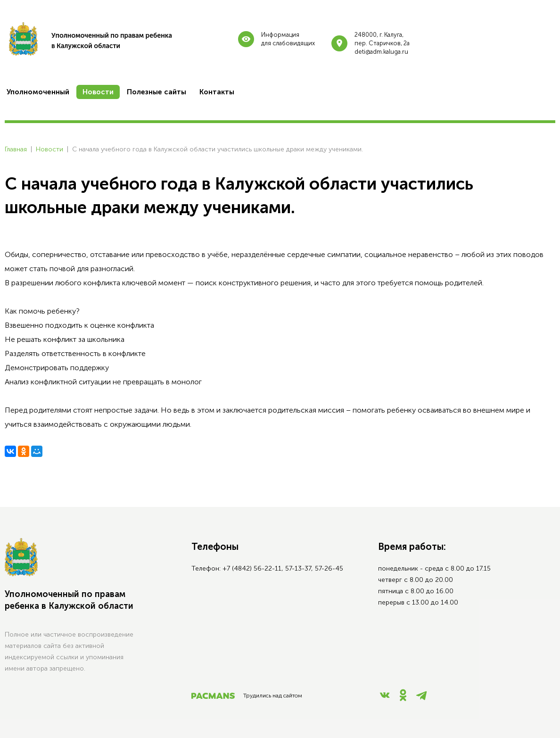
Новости (49, 149)
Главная (16, 149)
